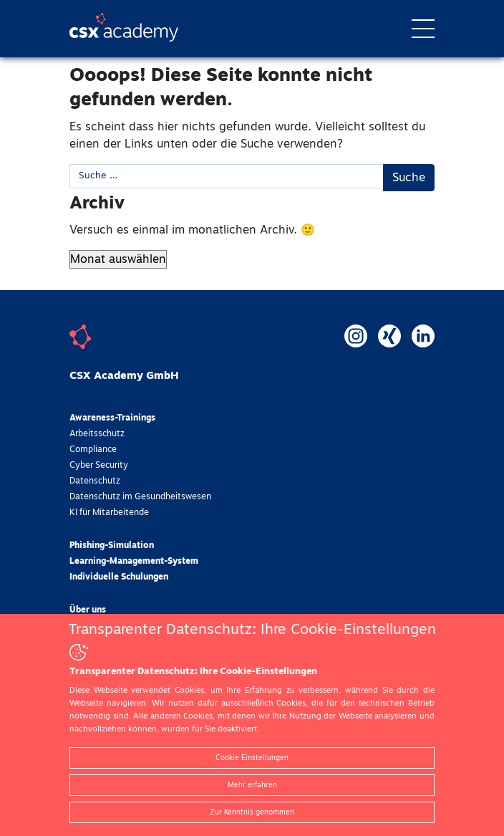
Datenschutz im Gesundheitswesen (140, 497)
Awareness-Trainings (112, 418)
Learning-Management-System (134, 562)
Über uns (88, 610)
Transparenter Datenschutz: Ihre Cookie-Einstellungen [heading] (252, 630)
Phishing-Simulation (112, 546)
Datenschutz (95, 481)
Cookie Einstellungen (252, 758)
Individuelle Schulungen (119, 577)
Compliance (93, 450)
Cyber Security (99, 466)
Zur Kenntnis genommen (252, 812)
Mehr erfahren (252, 785)
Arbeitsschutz (97, 434)
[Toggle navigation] (423, 29)
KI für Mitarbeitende (109, 513)
